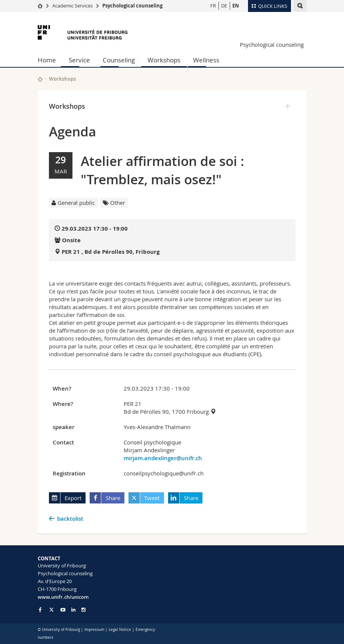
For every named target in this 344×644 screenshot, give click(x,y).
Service (79, 60)
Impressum (94, 630)
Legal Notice (120, 630)
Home (47, 60)
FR (213, 6)
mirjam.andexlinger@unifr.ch (163, 458)
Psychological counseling (132, 6)
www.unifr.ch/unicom (63, 597)
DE (224, 6)
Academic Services (72, 6)
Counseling (119, 60)
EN (236, 6)
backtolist (70, 519)
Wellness (206, 60)
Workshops (164, 60)
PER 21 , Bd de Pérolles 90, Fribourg (111, 252)
